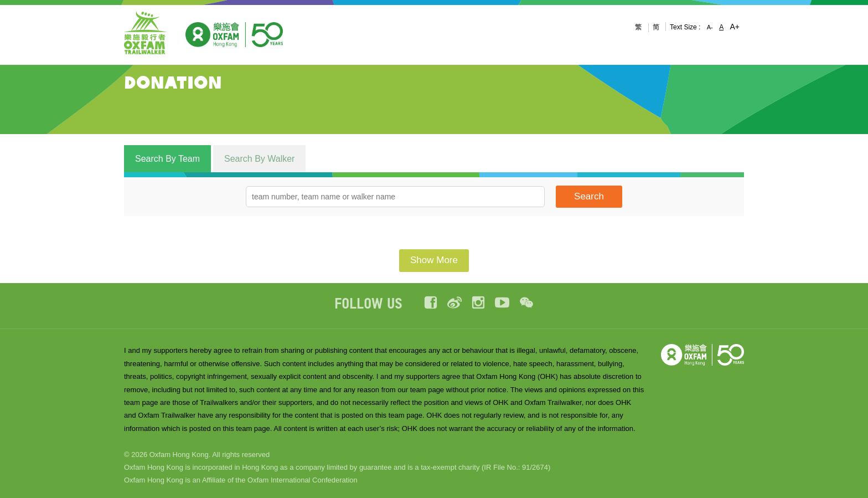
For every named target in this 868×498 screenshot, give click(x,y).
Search (589, 196)
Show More (434, 260)
